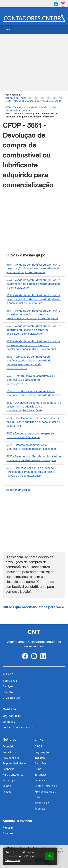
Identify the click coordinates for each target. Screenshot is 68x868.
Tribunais (40, 809)
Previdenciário (11, 758)
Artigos (7, 792)
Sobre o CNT (11, 681)
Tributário (9, 747)
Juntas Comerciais (46, 786)
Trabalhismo (42, 803)
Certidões (41, 764)
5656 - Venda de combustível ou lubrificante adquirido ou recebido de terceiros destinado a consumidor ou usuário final (33, 345)
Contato (8, 692)
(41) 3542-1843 (12, 716)
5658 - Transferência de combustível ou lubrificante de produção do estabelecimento (31, 380)
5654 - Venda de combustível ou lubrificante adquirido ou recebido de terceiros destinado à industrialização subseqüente (33, 315)
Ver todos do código (18, 490)
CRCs (38, 769)
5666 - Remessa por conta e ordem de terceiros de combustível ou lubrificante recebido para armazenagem (31, 472)
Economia (9, 769)
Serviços (8, 687)
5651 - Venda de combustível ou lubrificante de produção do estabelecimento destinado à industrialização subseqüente (34, 269)
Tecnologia (9, 781)
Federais (40, 781)
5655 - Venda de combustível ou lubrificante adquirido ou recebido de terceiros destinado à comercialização (33, 330)
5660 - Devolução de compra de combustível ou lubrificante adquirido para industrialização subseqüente (34, 407)
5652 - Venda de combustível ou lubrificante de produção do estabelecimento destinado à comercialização (34, 284)
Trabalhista (9, 752)
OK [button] (50, 856)
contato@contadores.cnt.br (20, 728)
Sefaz (38, 798)
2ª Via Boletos (11, 698)
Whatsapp (9, 722)
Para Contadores (13, 775)
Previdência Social (46, 792)
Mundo (7, 786)
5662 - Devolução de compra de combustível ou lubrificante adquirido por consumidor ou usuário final (34, 422)
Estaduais (41, 775)
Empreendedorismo (14, 764)
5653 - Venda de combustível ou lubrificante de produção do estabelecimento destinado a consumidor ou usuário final (34, 299)
